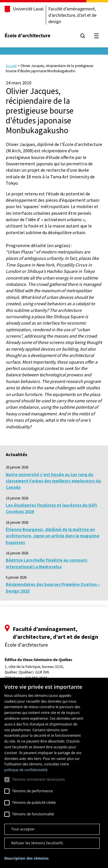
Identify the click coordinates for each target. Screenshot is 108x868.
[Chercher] (83, 36)
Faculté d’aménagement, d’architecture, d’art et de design (72, 15)
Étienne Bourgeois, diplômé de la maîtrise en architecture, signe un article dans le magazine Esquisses (53, 536)
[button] (26, 858)
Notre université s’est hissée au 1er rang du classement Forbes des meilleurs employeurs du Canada (53, 481)
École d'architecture (28, 36)
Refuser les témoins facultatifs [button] (37, 843)
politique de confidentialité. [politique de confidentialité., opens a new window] (26, 770)
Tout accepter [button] (23, 829)
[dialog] (54, 773)
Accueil (11, 66)
